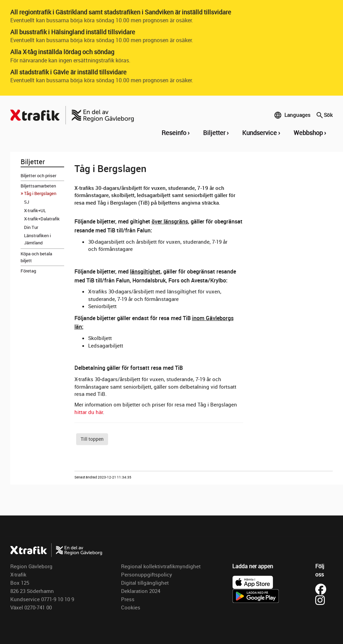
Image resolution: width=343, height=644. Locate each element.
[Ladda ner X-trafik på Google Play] (256, 595)
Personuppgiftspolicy (147, 574)
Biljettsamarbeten (38, 186)
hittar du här (89, 412)
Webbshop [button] (308, 133)
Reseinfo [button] (174, 133)
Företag (28, 271)
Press (128, 599)
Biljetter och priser (38, 175)
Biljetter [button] (214, 133)
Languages (292, 115)
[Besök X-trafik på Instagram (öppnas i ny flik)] (320, 599)
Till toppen (92, 439)
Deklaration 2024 (141, 591)
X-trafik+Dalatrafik (42, 219)
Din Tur (31, 227)
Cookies (131, 607)
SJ (27, 202)
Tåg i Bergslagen (40, 193)
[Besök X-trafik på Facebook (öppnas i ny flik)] (322, 588)
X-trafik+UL (35, 210)
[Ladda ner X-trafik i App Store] (253, 582)
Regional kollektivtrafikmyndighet (161, 566)
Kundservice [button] (259, 133)
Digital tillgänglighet (145, 583)
